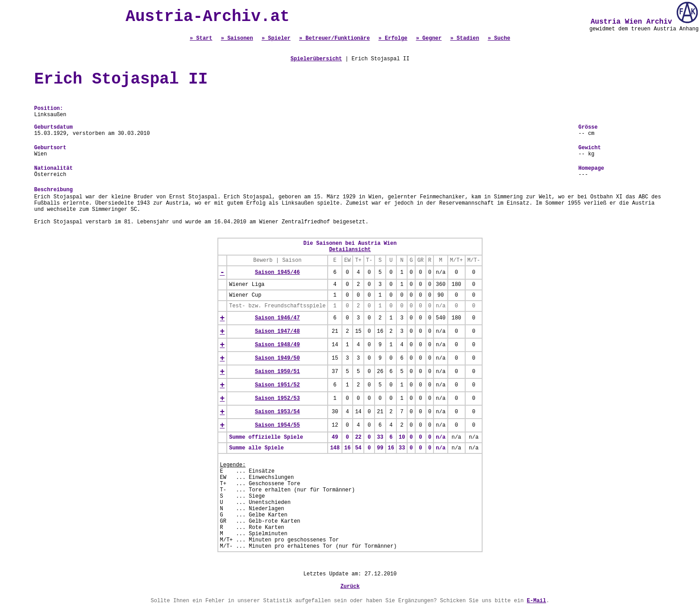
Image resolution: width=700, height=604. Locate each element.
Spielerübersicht (316, 59)
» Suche (499, 38)
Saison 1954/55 (277, 425)
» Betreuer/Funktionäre (334, 38)
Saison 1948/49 (277, 345)
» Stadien (465, 38)
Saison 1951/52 (277, 385)
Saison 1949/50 (277, 358)
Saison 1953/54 (277, 412)
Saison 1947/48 (277, 331)
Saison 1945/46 (277, 273)
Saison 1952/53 (277, 398)
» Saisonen (237, 38)
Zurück (350, 587)
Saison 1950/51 (277, 372)
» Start (201, 38)
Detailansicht (350, 250)
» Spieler (276, 38)
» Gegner (429, 38)
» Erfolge (393, 38)
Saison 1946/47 (277, 318)
